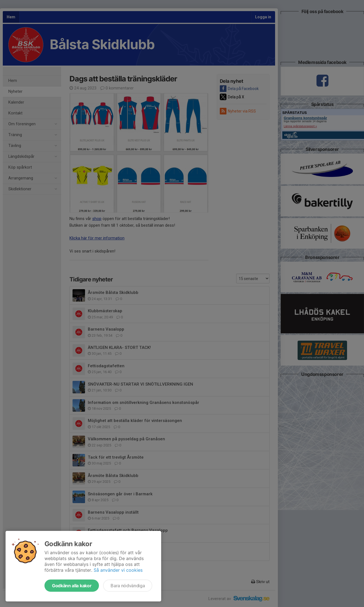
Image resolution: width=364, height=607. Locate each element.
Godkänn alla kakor (72, 586)
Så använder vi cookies (118, 570)
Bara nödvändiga (128, 586)
